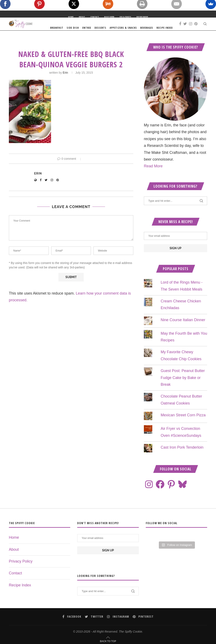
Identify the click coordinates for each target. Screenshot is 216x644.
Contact (95, 17)
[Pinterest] (206, 50)
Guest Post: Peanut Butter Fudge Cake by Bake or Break (183, 385)
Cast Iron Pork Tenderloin (182, 455)
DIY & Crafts (125, 17)
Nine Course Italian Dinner (183, 328)
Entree (111, 28)
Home (71, 17)
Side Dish (97, 28)
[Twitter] (195, 50)
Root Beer (109, 17)
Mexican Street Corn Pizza (183, 423)
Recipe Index (142, 17)
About (82, 17)
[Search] (205, 28)
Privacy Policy (21, 569)
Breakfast (81, 28)
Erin (65, 80)
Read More (153, 174)
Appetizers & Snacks (148, 28)
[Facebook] (190, 50)
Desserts (125, 28)
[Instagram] (200, 50)
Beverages (171, 28)
